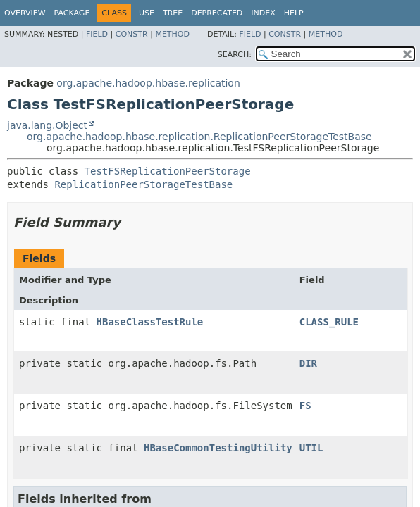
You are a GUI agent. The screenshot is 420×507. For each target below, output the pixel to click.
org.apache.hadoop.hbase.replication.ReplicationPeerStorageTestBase (199, 137)
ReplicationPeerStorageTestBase (143, 184)
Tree (173, 13)
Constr (132, 34)
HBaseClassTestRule (150, 322)
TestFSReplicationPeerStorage (168, 171)
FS (305, 406)
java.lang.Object (47, 125)
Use (147, 13)
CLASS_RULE (329, 322)
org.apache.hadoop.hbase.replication (148, 83)
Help (294, 13)
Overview (25, 13)
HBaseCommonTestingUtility (218, 448)
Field (97, 34)
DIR (308, 363)
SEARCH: (235, 55)
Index (263, 13)
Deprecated (217, 13)
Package (72, 13)
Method (172, 34)
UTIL (311, 448)
